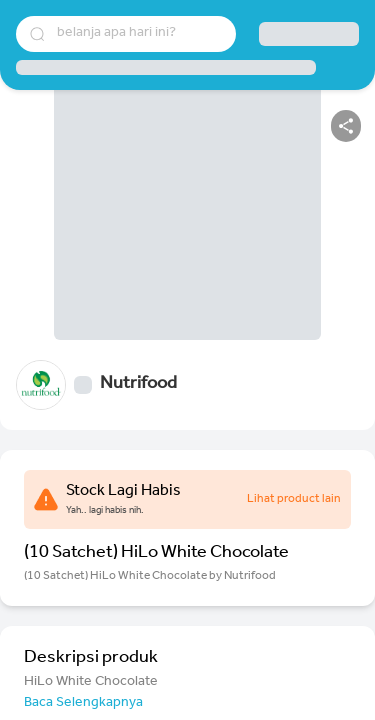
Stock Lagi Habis (123, 492)
